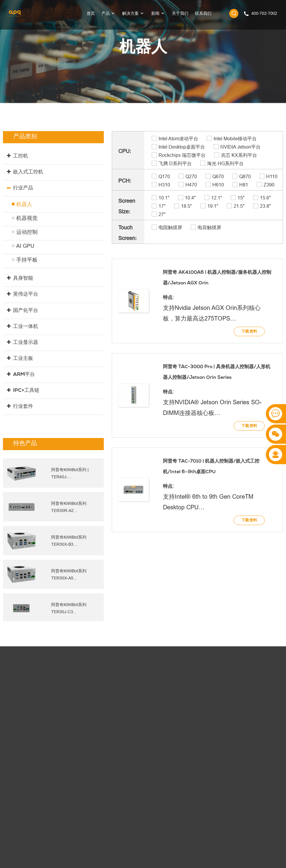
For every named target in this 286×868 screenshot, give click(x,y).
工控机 (21, 156)
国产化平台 (26, 311)
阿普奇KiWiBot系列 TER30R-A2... (69, 507)
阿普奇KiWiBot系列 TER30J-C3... (69, 608)
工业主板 (23, 359)
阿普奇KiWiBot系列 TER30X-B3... (69, 541)
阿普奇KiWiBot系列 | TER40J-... (70, 473)
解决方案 (133, 13)
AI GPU (25, 246)
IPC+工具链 (26, 391)
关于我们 (180, 13)
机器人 (24, 204)
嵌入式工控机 (28, 172)
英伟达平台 (26, 295)
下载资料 (249, 334)
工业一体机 (26, 327)
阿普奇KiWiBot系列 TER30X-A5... (69, 574)
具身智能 (23, 279)
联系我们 (203, 13)
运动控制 (27, 232)
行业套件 (23, 407)
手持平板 (27, 260)
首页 (91, 13)
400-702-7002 (264, 13)
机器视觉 (27, 218)
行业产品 (23, 188)
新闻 (158, 13)
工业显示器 (26, 343)
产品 (109, 13)
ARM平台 (24, 375)
